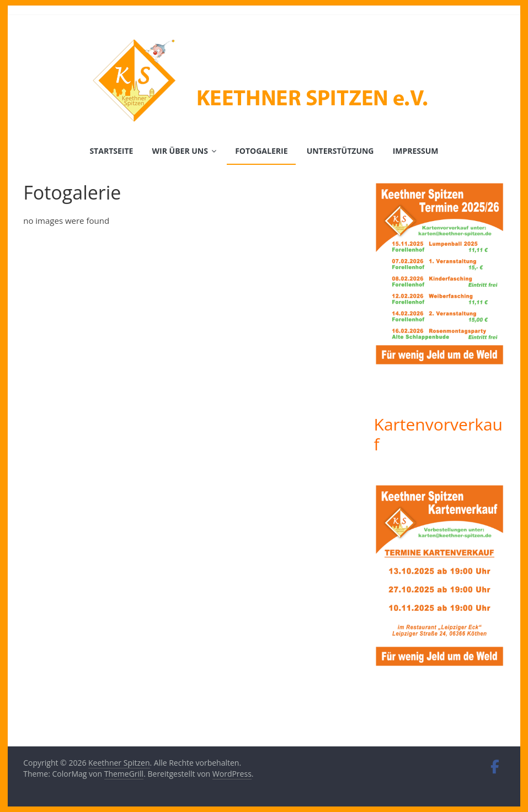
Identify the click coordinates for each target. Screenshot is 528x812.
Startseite (111, 151)
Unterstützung (340, 151)
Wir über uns (180, 151)
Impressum (416, 151)
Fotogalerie (261, 151)
